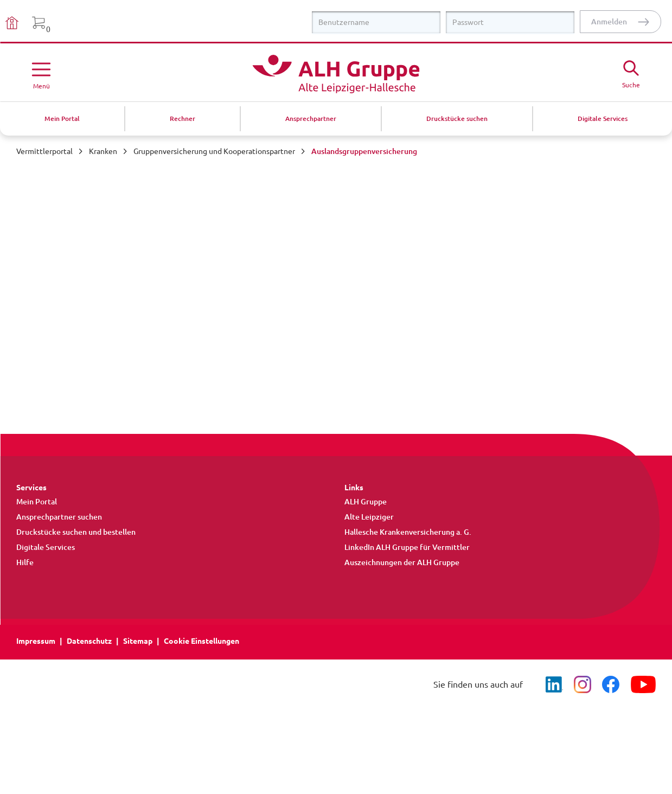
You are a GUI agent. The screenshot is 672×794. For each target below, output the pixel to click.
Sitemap (138, 641)
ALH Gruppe (366, 502)
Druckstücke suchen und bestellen (76, 532)
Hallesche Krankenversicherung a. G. (408, 532)
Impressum (36, 641)
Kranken (103, 151)
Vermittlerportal (44, 151)
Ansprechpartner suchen (59, 517)
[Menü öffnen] (41, 74)
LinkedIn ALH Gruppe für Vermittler (407, 547)
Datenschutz (89, 641)
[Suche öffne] (631, 73)
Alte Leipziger (369, 517)
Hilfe (25, 562)
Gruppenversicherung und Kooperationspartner (214, 151)
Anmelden (609, 22)
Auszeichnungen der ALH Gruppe (402, 562)
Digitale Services (46, 547)
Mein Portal (37, 502)
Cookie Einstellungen (201, 641)
